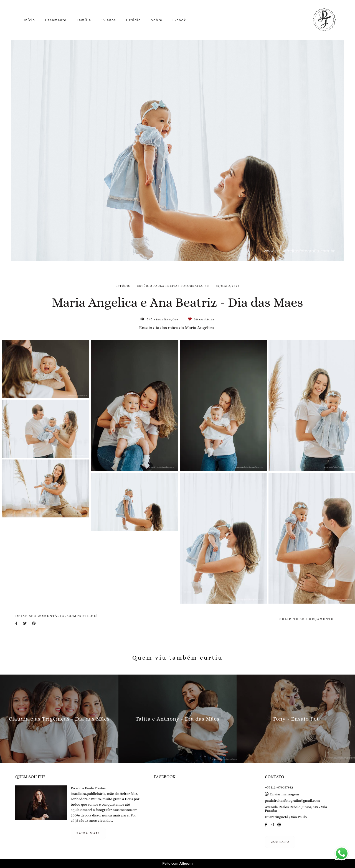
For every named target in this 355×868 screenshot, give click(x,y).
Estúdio (134, 20)
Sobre (157, 20)
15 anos (109, 20)
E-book (179, 20)
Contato (280, 842)
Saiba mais (88, 833)
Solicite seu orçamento (307, 619)
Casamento (56, 20)
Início (29, 20)
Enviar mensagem (285, 794)
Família (84, 20)
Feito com (177, 863)
